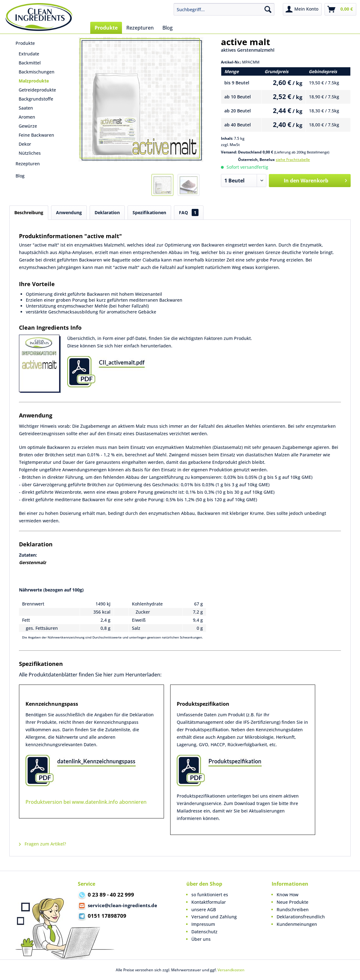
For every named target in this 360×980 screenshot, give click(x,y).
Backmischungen (37, 72)
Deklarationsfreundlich (301, 917)
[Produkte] (106, 28)
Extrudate (29, 54)
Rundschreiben (293, 909)
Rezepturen (28, 164)
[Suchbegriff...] (224, 9)
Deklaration (107, 212)
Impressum (203, 924)
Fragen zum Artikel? (42, 844)
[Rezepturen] (140, 28)
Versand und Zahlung (214, 917)
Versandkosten (231, 970)
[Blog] (168, 28)
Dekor (25, 144)
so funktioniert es (210, 895)
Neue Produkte (292, 902)
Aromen (27, 117)
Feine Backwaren (36, 135)
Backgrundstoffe (36, 99)
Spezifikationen (149, 212)
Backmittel (30, 63)
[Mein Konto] (302, 9)
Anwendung (69, 212)
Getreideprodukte (37, 90)
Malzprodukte (34, 81)
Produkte (25, 43)
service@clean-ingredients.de (117, 906)
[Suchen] (268, 9)
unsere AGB (204, 909)
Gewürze (28, 126)
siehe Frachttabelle (293, 160)
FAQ (189, 212)
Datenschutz (204, 932)
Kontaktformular (209, 902)
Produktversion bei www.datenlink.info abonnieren (86, 802)
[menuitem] (224, 9)
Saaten (26, 108)
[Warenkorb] (340, 9)
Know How (288, 895)
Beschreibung (29, 212)
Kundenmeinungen (297, 924)
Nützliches (30, 153)
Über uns (201, 939)
